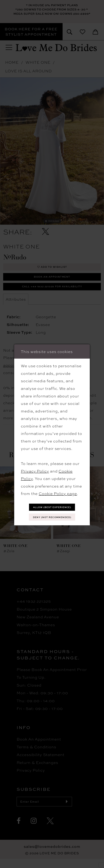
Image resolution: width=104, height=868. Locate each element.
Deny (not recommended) (52, 518)
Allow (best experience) (52, 506)
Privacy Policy (35, 469)
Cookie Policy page (58, 492)
